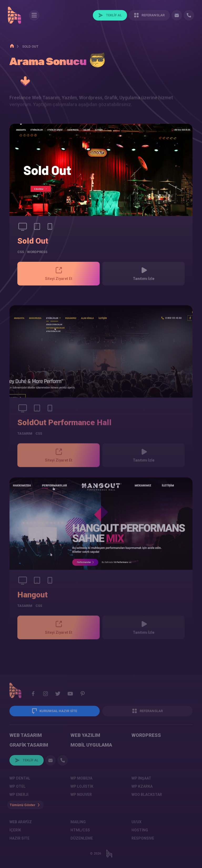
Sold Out (33, 241)
